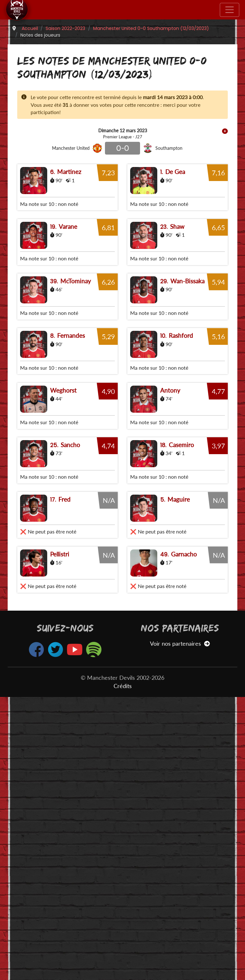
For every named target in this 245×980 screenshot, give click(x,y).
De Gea (175, 172)
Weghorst (63, 579)
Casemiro (181, 681)
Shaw (177, 274)
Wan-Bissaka (187, 375)
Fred (64, 782)
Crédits (123, 969)
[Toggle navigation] (230, 10)
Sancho (70, 681)
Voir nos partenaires (180, 927)
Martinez (69, 172)
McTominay (76, 375)
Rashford (181, 477)
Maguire (179, 782)
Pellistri (60, 837)
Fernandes (71, 477)
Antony (170, 579)
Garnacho (184, 837)
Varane (68, 274)
